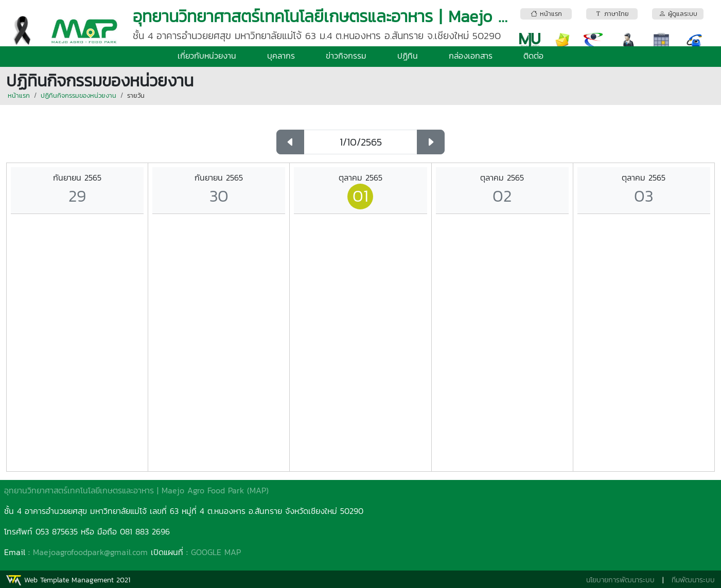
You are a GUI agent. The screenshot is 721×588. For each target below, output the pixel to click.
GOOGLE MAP (216, 552)
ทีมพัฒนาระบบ (693, 580)
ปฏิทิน (408, 56)
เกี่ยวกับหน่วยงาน (207, 56)
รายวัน (136, 95)
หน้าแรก (19, 95)
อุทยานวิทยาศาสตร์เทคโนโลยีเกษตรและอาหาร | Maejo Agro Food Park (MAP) (136, 490)
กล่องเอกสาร (471, 56)
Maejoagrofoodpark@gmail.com (90, 552)
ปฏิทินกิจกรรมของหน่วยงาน (78, 95)
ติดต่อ (533, 56)
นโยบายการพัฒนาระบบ (620, 580)
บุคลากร (281, 56)
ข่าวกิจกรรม (346, 56)
